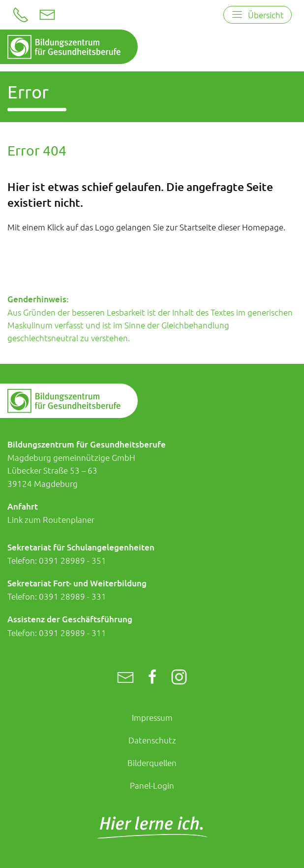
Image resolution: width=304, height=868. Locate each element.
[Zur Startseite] (64, 47)
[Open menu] (258, 15)
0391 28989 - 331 (73, 596)
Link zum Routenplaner (51, 519)
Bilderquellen (152, 763)
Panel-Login (152, 785)
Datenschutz (152, 740)
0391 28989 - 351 (73, 560)
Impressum (152, 717)
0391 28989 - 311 (73, 633)
